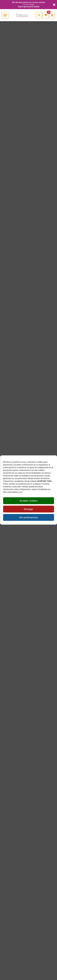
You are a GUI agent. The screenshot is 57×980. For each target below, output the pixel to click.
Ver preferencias (28, 517)
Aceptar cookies (28, 501)
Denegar (28, 509)
